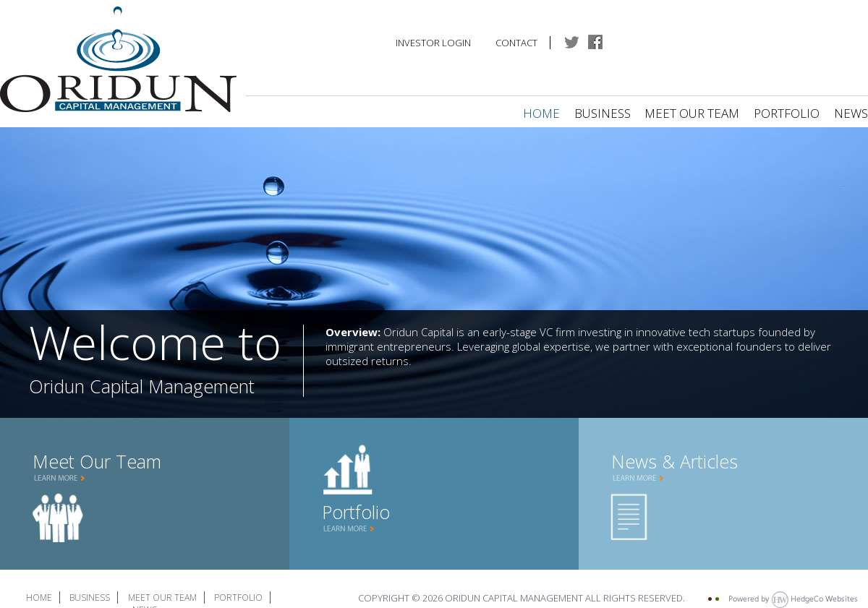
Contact (516, 43)
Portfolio (787, 113)
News (851, 113)
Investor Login (433, 43)
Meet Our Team (693, 113)
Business (603, 113)
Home (541, 113)
